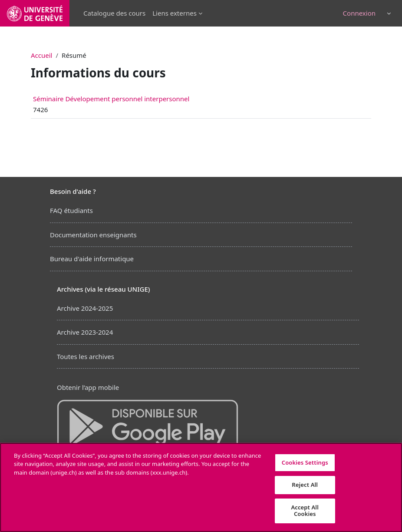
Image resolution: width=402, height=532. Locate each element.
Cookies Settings (305, 462)
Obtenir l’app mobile (88, 387)
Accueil (41, 55)
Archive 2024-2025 (85, 308)
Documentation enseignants (93, 235)
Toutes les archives (86, 356)
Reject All (305, 485)
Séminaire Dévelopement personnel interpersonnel (111, 99)
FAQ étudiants (71, 210)
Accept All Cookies (305, 511)
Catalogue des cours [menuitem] (114, 13)
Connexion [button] (359, 13)
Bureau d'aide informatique (92, 259)
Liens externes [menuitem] (175, 13)
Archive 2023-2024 (85, 332)
